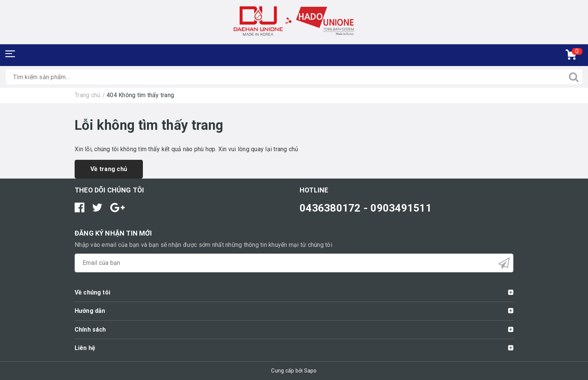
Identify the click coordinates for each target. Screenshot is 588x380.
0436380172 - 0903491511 (366, 208)
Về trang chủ (109, 169)
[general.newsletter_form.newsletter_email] (294, 263)
